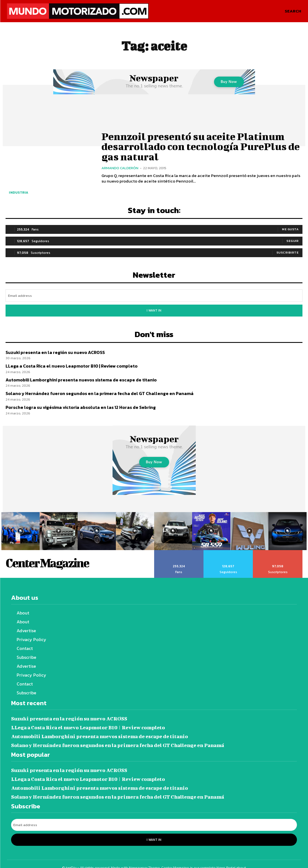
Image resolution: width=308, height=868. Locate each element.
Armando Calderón (120, 166)
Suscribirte (288, 252)
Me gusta (290, 229)
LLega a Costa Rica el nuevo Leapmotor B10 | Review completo (68, 363)
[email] (154, 295)
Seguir (292, 240)
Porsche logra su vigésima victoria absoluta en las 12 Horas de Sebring (77, 403)
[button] (293, 11)
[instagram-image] (21, 527)
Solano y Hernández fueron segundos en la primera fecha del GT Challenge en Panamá (93, 390)
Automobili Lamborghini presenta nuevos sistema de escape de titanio (77, 377)
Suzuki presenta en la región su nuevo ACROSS (52, 350)
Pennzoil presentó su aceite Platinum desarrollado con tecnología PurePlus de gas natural (200, 146)
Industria (19, 193)
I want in (154, 309)
